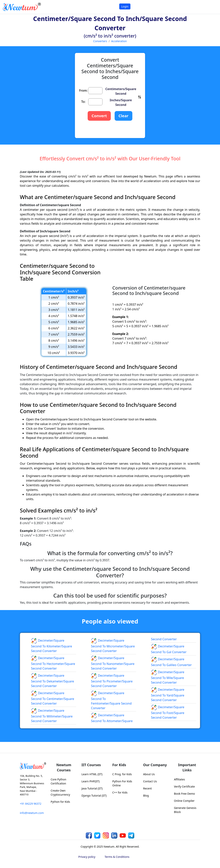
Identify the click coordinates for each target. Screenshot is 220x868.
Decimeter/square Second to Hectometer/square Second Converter (53, 663)
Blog (146, 796)
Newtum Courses (64, 767)
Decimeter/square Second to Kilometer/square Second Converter (52, 646)
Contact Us (150, 781)
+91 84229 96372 (31, 804)
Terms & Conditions (117, 857)
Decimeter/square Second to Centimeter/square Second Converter (53, 698)
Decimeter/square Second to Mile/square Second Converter (168, 677)
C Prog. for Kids (122, 774)
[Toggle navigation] (212, 7)
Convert (99, 116)
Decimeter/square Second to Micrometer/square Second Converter (113, 646)
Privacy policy (87, 857)
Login (125, 6)
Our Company (155, 765)
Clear (123, 116)
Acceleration (119, 41)
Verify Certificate (184, 786)
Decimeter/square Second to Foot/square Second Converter (168, 712)
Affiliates (179, 779)
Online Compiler (184, 801)
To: (83, 102)
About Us (149, 774)
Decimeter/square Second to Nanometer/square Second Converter (113, 663)
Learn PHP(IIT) (91, 781)
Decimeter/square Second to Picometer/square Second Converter (112, 681)
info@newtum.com (32, 813)
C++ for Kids (120, 792)
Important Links (187, 767)
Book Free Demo (184, 794)
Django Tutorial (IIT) (94, 796)
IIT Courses (91, 765)
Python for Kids (60, 802)
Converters (100, 41)
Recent (147, 788)
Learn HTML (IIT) (92, 774)
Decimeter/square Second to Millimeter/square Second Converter (52, 716)
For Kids (119, 765)
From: (83, 90)
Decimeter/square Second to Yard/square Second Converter (168, 695)
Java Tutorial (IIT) (92, 788)
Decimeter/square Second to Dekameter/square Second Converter (52, 681)
